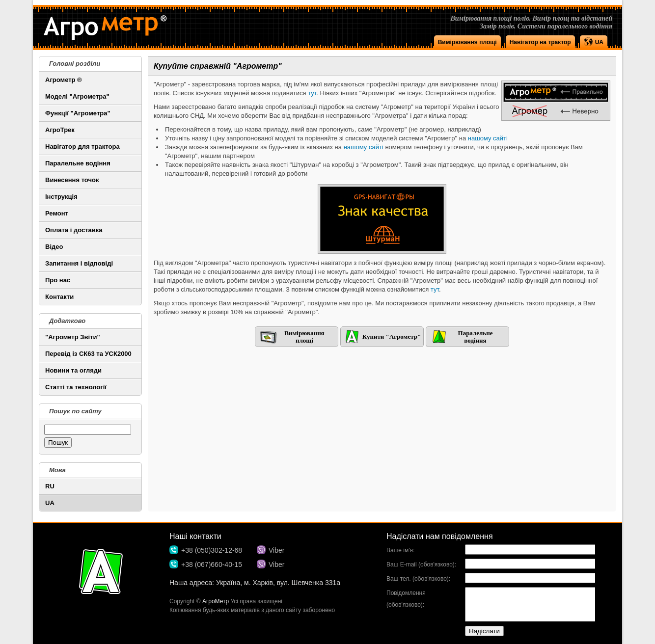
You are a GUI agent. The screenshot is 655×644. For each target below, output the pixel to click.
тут (312, 93)
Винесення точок (72, 180)
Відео (54, 247)
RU (50, 486)
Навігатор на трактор (540, 42)
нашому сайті (488, 138)
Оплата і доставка (74, 230)
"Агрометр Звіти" (73, 337)
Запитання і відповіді (79, 263)
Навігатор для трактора (82, 147)
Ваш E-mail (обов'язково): (421, 564)
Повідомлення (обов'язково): (406, 599)
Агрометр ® (64, 80)
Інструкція (61, 197)
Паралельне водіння (78, 163)
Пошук (58, 443)
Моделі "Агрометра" (77, 96)
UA (50, 503)
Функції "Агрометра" (78, 113)
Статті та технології (76, 387)
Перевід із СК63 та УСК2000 (88, 354)
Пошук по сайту (75, 411)
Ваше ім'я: (400, 550)
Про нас (58, 280)
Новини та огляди (73, 370)
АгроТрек (60, 130)
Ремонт (57, 213)
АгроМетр (216, 601)
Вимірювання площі (467, 42)
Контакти (59, 297)
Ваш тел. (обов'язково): (418, 579)
